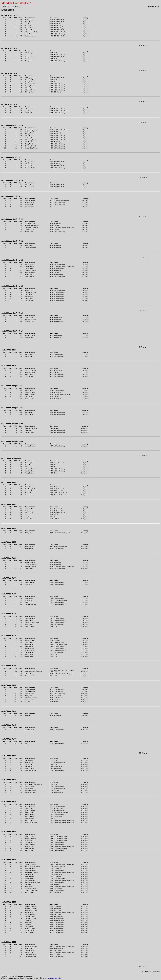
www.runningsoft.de (54, 978)
